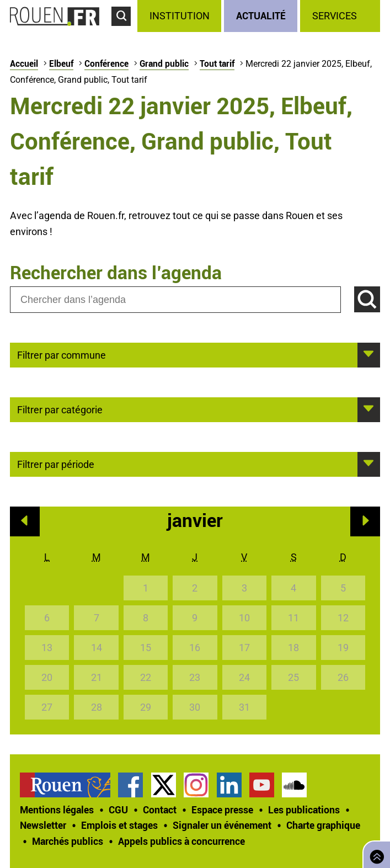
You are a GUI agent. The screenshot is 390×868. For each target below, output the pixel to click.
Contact (160, 810)
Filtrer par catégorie (60, 409)
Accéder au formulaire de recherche (124, 31)
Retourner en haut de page (375, 853)
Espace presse (222, 810)
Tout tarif (217, 63)
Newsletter (43, 825)
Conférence (106, 63)
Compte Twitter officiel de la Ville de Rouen (164, 785)
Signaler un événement (222, 825)
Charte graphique (323, 825)
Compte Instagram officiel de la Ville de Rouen (196, 785)
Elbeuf (61, 63)
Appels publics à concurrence (181, 841)
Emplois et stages (119, 825)
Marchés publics (68, 841)
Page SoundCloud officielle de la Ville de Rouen (294, 785)
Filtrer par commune (62, 354)
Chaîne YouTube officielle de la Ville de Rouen (262, 785)
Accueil (24, 63)
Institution (180, 16)
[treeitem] (181, 16)
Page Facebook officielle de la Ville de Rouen (130, 785)
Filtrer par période (56, 464)
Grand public (164, 63)
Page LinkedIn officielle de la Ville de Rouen (229, 785)
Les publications (304, 810)
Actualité (261, 15)
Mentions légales (57, 810)
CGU (118, 810)
